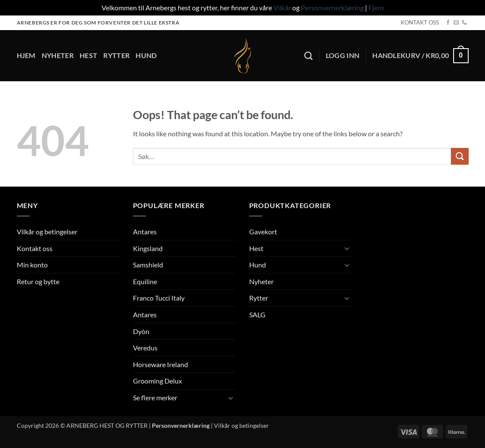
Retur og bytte (38, 281)
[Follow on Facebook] (448, 23)
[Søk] (308, 56)
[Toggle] (231, 398)
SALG (257, 315)
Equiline (145, 281)
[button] (343, 55)
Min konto (32, 265)
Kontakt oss (35, 248)
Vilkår (282, 8)
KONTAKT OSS (420, 22)
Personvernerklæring (332, 8)
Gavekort (263, 232)
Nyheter (58, 55)
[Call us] (464, 23)
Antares (145, 232)
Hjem (26, 55)
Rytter (116, 55)
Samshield (148, 265)
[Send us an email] (456, 23)
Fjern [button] (376, 8)
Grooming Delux (158, 381)
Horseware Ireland (161, 364)
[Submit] (460, 156)
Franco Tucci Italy (159, 298)
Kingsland (148, 248)
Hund (146, 55)
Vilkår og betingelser (47, 232)
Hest (88, 55)
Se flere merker (155, 397)
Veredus (145, 348)
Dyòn (141, 331)
